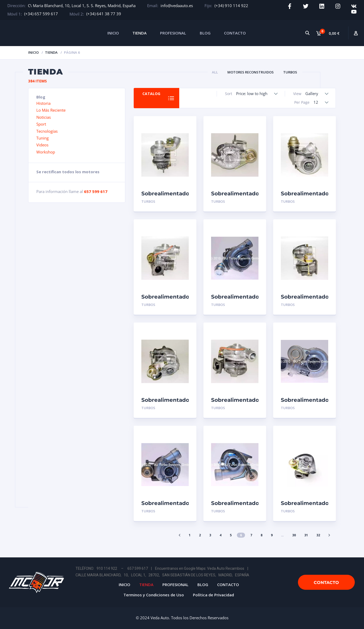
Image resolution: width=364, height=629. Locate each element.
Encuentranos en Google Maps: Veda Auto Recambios (200, 568)
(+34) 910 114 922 (231, 6)
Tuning (43, 138)
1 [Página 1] (190, 535)
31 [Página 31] (306, 535)
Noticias (44, 117)
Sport (41, 124)
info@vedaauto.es (177, 6)
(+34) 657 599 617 (41, 14)
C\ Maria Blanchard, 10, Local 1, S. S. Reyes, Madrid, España (82, 6)
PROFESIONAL (173, 33)
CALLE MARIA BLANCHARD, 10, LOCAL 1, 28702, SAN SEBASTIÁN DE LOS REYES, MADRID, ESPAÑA (162, 575)
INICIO (113, 33)
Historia (43, 103)
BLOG (205, 33)
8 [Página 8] (261, 535)
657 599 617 (96, 191)
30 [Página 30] (294, 535)
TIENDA (139, 33)
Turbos (290, 72)
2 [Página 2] (200, 535)
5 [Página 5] (231, 535)
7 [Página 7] (251, 535)
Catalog (151, 94)
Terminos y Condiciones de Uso (154, 595)
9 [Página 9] (272, 535)
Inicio (33, 52)
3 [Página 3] (210, 535)
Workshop (46, 152)
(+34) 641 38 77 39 (104, 14)
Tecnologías (47, 131)
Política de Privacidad (213, 595)
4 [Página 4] (220, 535)
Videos (42, 145)
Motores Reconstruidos (251, 72)
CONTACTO (235, 33)
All (215, 72)
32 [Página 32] (318, 535)
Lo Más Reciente (51, 110)
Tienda (51, 52)
